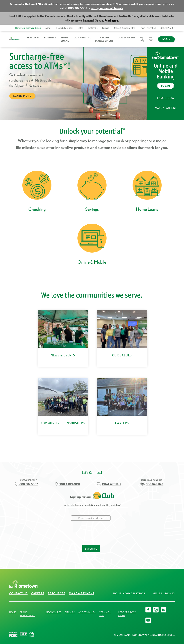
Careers (106, 28)
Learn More (22, 96)
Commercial (82, 38)
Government (126, 38)
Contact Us (92, 28)
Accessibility (87, 612)
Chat (151, 42)
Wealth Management (104, 39)
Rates (80, 28)
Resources (57, 593)
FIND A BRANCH (69, 484)
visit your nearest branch (107, 8)
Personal (33, 38)
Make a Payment (166, 108)
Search (142, 42)
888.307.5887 (168, 28)
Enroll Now (166, 98)
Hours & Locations (65, 28)
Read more (111, 21)
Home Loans (65, 39)
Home (13, 612)
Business (50, 38)
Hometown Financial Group (28, 28)
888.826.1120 (155, 484)
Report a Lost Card (127, 614)
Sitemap (70, 612)
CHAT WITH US (112, 484)
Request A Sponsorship (124, 28)
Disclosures (53, 612)
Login (166, 39)
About (48, 28)
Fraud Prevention (148, 28)
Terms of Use (105, 614)
